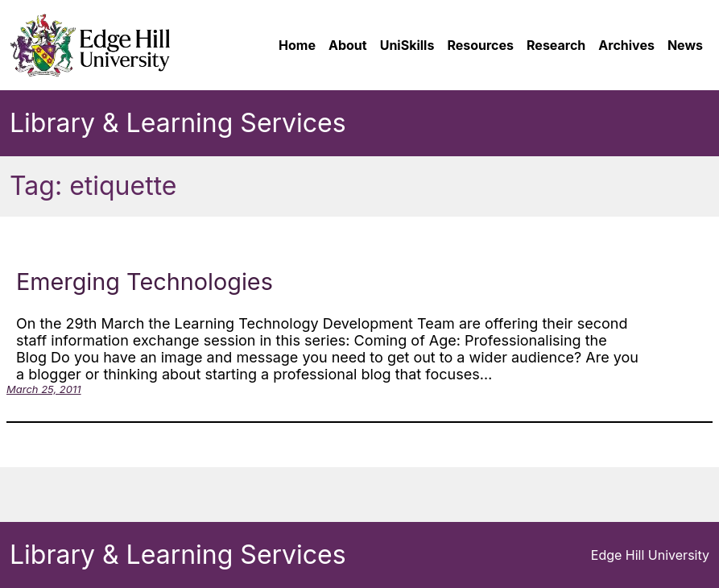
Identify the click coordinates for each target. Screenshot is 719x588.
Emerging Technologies (145, 282)
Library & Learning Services (178, 123)
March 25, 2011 (44, 389)
